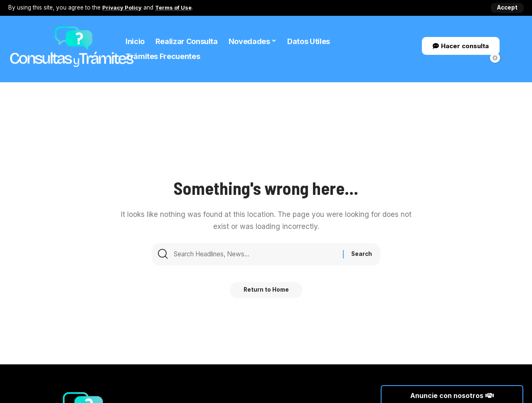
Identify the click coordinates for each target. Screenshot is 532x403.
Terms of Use (175, 7)
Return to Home (266, 293)
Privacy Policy (122, 7)
